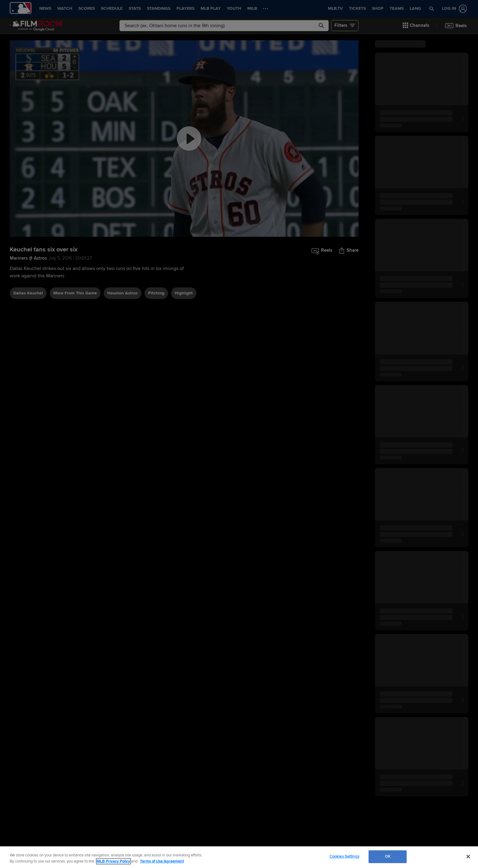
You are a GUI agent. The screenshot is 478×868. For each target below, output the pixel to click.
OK (388, 856)
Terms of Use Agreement (162, 861)
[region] (239, 857)
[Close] (468, 856)
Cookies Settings (344, 856)
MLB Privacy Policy (113, 861)
